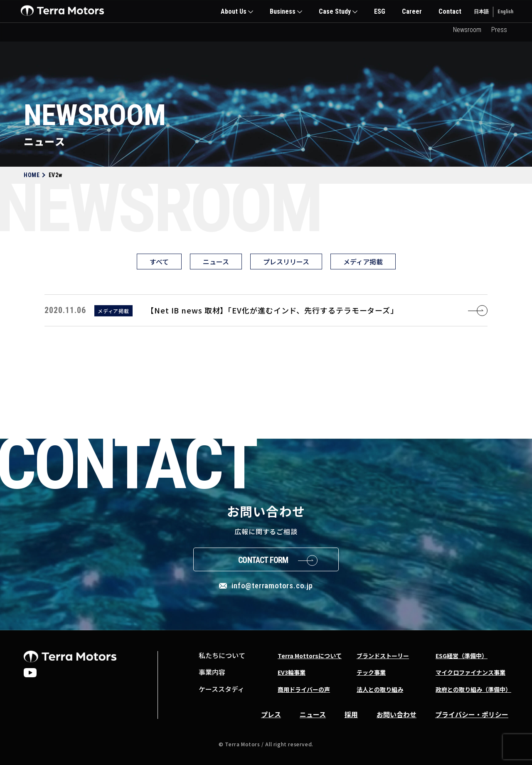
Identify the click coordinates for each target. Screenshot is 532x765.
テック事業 (371, 672)
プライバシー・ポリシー (472, 714)
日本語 (481, 12)
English (505, 12)
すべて (159, 262)
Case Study (335, 11)
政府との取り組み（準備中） (473, 689)
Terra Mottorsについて (310, 656)
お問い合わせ (397, 714)
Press (499, 30)
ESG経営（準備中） (462, 656)
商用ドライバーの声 (304, 689)
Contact (450, 11)
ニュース (216, 262)
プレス (271, 714)
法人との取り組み (380, 689)
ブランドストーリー (383, 656)
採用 (351, 714)
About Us (234, 11)
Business (283, 11)
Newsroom (467, 30)
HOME (32, 175)
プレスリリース (286, 262)
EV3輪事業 (292, 672)
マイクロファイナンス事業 (470, 672)
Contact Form (263, 560)
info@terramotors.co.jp (272, 586)
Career (412, 11)
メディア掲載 (363, 262)
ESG (380, 11)
